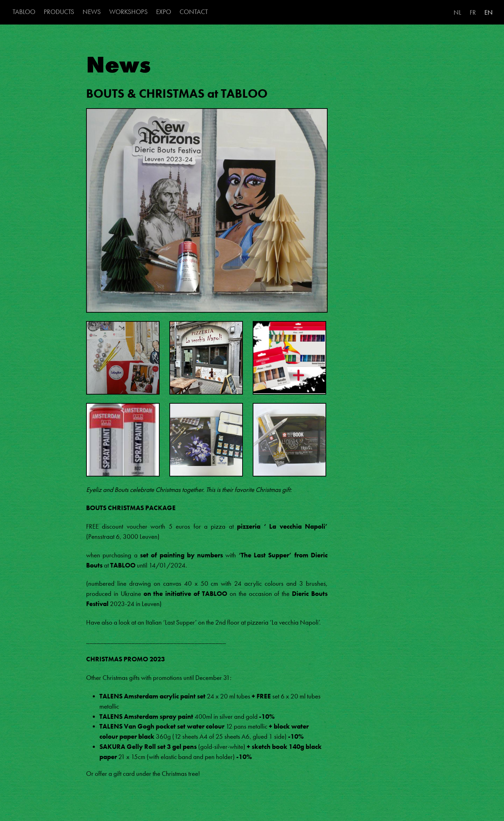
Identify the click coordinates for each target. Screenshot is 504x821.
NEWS (92, 12)
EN (489, 12)
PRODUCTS (59, 12)
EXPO (164, 12)
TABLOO (24, 12)
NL (457, 12)
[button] (207, 214)
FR (473, 12)
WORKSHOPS (128, 12)
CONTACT (194, 12)
